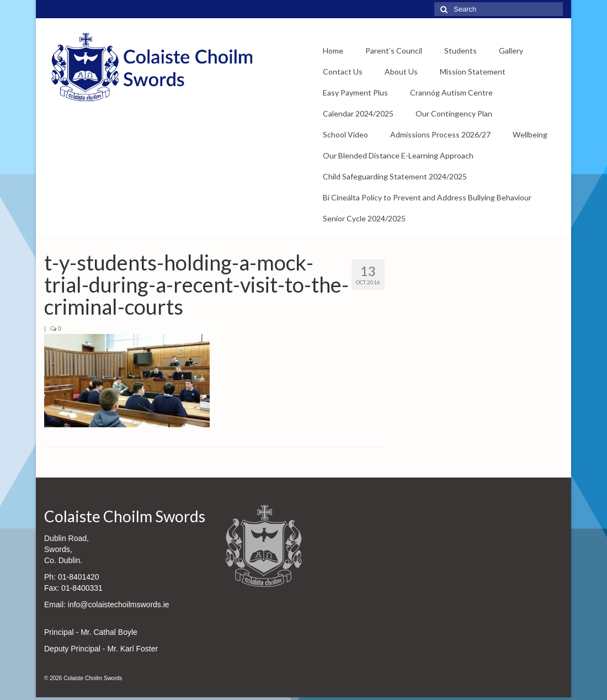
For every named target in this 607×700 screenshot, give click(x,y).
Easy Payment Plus (355, 92)
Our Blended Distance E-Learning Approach (398, 155)
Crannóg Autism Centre (451, 92)
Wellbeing (530, 134)
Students (460, 51)
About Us (401, 71)
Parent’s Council (394, 51)
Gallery (511, 51)
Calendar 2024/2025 (358, 113)
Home (333, 51)
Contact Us (343, 71)
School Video (345, 134)
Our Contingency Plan (454, 113)
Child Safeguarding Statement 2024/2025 (395, 176)
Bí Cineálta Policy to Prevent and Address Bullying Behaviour (427, 197)
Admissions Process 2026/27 (440, 134)
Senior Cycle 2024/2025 (364, 218)
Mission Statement (473, 71)
